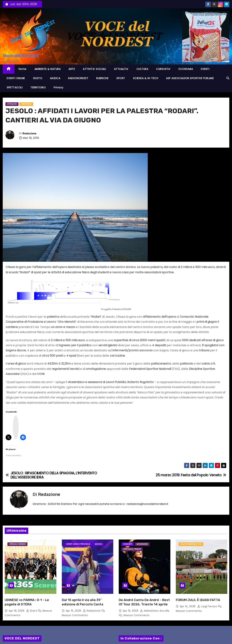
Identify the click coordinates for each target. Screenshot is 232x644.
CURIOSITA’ (163, 69)
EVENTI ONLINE (16, 78)
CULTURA (142, 69)
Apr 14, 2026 (188, 606)
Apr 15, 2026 (74, 611)
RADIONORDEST (78, 78)
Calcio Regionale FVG (191, 544)
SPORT (121, 78)
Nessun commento (75, 615)
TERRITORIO (38, 87)
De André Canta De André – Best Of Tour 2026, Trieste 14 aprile (144, 602)
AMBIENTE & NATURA (48, 69)
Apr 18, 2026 (17, 611)
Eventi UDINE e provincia (78, 544)
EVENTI (205, 69)
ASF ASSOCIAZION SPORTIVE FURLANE (190, 78)
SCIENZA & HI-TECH (146, 78)
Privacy (59, 87)
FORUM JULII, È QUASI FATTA (198, 600)
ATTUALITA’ (121, 69)
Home (22, 69)
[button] (228, 78)
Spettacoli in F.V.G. (75, 549)
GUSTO (38, 78)
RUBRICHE (102, 78)
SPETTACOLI (15, 87)
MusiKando (142, 544)
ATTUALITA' (12, 104)
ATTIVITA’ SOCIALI (94, 69)
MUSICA (55, 78)
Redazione (29, 134)
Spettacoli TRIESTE (132, 549)
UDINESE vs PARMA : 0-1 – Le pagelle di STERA (27, 602)
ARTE (72, 69)
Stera (32, 611)
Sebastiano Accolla (155, 611)
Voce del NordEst (21, 56)
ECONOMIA (186, 69)
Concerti (128, 544)
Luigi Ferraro (208, 606)
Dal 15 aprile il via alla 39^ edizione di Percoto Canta (83, 602)
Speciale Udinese (17, 544)
